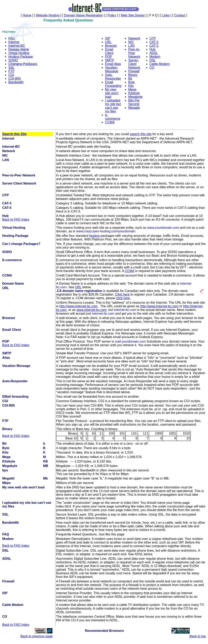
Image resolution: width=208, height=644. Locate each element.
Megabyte (135, 97)
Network (134, 38)
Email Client (109, 51)
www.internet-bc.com (92, 310)
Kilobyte (134, 93)
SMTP (109, 60)
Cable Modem (160, 64)
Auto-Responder (113, 77)
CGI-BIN (14, 78)
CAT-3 (154, 42)
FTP (11, 71)
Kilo (131, 86)
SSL (11, 68)
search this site (141, 134)
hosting (94, 236)
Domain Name (19, 49)
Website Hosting (48, 15)
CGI (11, 75)
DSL (153, 60)
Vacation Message (112, 69)
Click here (122, 294)
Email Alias (113, 64)
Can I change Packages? (21, 244)
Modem (155, 57)
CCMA (110, 122)
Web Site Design (133, 15)
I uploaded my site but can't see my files (113, 106)
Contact (180, 15)
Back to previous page (37, 636)
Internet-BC (17, 46)
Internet (14, 42)
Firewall (134, 71)
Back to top (198, 636)
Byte (131, 82)
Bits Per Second (134, 102)
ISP (108, 38)
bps (5, 470)
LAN (131, 46)
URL (108, 42)
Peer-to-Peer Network (134, 53)
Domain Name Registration (83, 15)
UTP (153, 38)
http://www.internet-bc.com (79, 306)
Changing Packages (23, 64)
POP (108, 57)
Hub (152, 49)
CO (152, 68)
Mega (132, 89)
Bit (130, 78)
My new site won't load (112, 93)
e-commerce (113, 117)
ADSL (154, 53)
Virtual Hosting (19, 53)
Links (166, 15)
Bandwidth (16, 82)
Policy (112, 15)
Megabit (134, 108)
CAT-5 (154, 46)
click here (123, 298)
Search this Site (14, 134)
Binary (133, 75)
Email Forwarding (113, 84)
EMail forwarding (15, 397)
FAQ (12, 38)
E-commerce (12, 260)
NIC (131, 42)
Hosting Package (21, 57)
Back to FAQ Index (16, 219)
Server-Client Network (134, 64)
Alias (6, 358)
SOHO (13, 60)
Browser (111, 46)
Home (27, 15)
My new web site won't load (23, 487)
